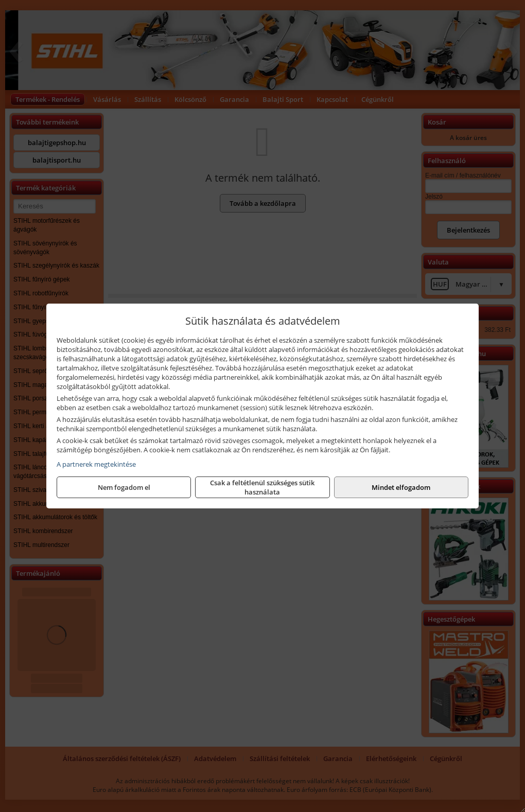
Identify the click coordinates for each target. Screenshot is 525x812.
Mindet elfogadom (401, 487)
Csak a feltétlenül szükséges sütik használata (262, 487)
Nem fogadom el (124, 487)
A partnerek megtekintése (96, 464)
